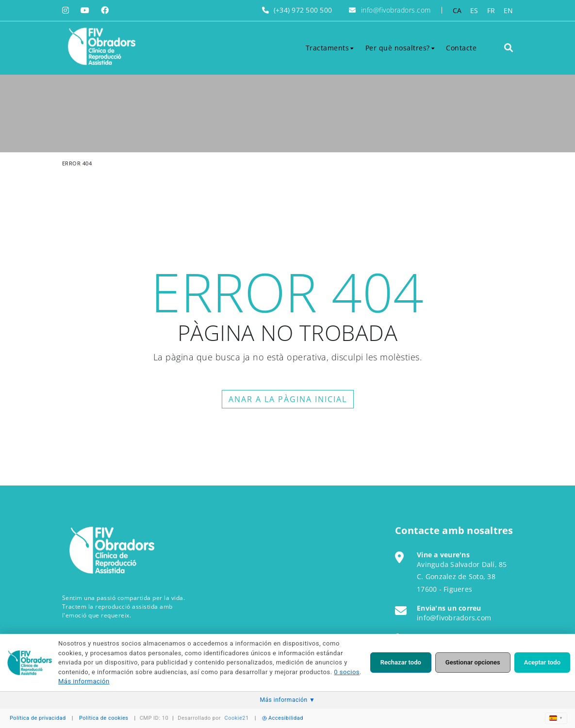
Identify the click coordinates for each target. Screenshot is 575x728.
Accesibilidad (283, 718)
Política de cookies (104, 718)
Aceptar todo (542, 662)
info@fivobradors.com (396, 10)
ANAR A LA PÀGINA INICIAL (288, 399)
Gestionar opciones (473, 662)
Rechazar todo (401, 662)
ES (474, 10)
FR (491, 10)
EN (509, 10)
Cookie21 (237, 718)
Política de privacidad (38, 718)
